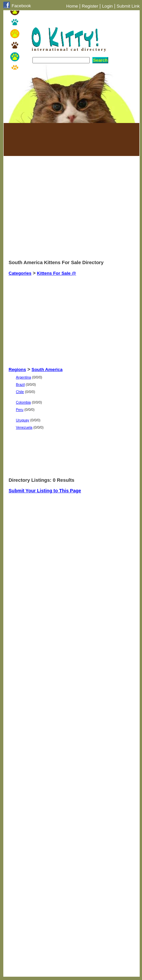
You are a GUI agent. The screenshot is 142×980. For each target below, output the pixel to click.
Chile (20, 392)
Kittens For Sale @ (57, 273)
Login (107, 6)
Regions (17, 369)
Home (72, 6)
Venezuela (24, 427)
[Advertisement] (42, 139)
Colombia (23, 402)
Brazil (20, 384)
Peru (20, 410)
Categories (20, 273)
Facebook (21, 6)
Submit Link (128, 6)
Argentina (24, 377)
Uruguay (23, 420)
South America (47, 369)
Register (90, 6)
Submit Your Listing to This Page (45, 491)
